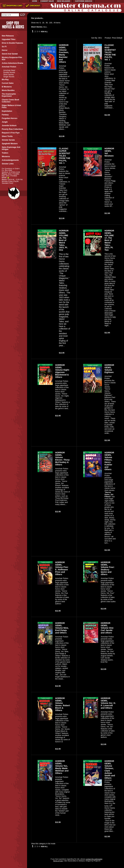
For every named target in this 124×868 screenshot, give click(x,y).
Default (119, 38)
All (55, 23)
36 (47, 23)
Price (114, 38)
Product (107, 38)
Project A (97, 861)
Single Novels (9, 77)
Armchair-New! (9, 70)
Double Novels (9, 72)
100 (51, 23)
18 (43, 23)
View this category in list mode (43, 844)
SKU (100, 38)
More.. (45, 27)
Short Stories (8, 75)
